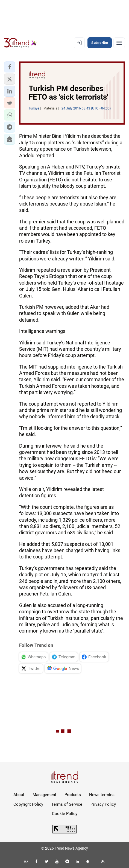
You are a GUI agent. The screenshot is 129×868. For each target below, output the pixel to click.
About (19, 795)
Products (73, 795)
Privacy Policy (103, 804)
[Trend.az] (20, 43)
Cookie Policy (65, 814)
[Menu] (119, 43)
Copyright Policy (28, 804)
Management (44, 795)
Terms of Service (67, 804)
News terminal (102, 795)
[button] (10, 67)
